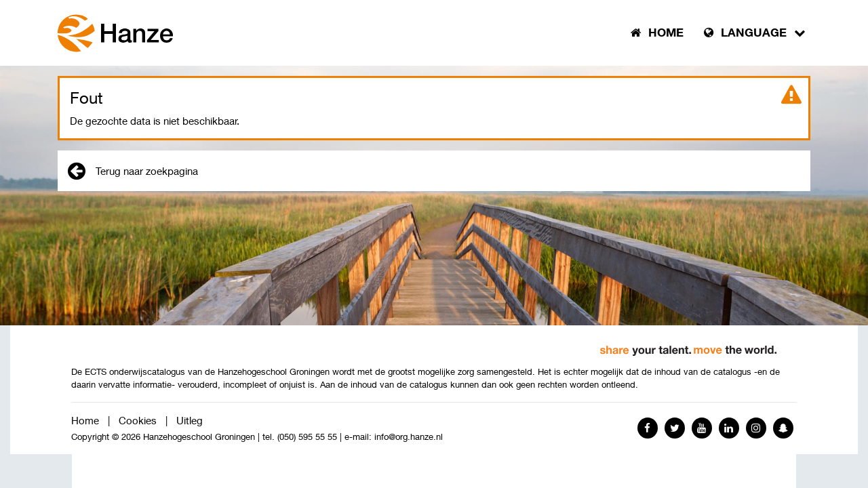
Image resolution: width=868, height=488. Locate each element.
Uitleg (190, 420)
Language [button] (755, 33)
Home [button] (657, 33)
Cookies (138, 420)
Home (85, 420)
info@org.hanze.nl (409, 437)
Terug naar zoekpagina (133, 171)
